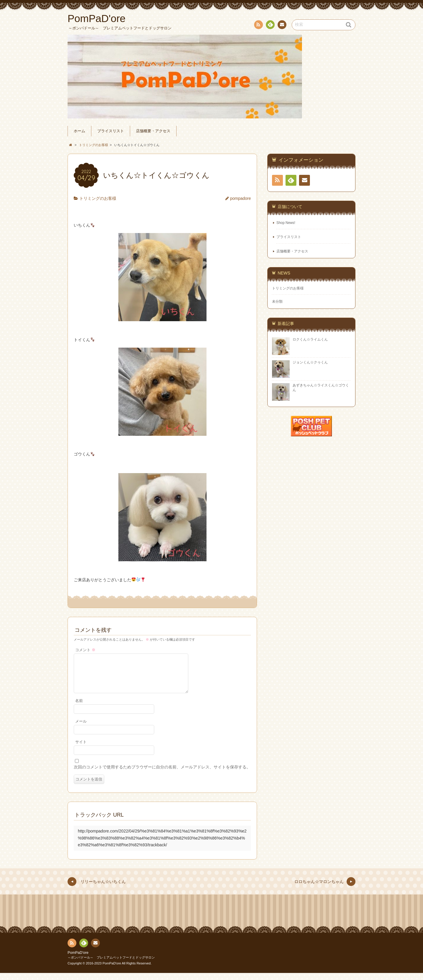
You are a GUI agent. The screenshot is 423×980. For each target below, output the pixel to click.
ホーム (79, 131)
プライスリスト (111, 131)
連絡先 (282, 26)
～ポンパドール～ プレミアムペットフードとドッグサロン (111, 964)
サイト (81, 749)
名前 (79, 708)
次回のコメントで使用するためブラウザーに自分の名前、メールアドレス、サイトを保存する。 (162, 774)
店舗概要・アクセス (153, 131)
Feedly (270, 26)
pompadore (240, 198)
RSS (258, 26)
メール (81, 728)
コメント (85, 650)
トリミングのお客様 (98, 198)
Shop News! (286, 223)
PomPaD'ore (78, 960)
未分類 (277, 301)
